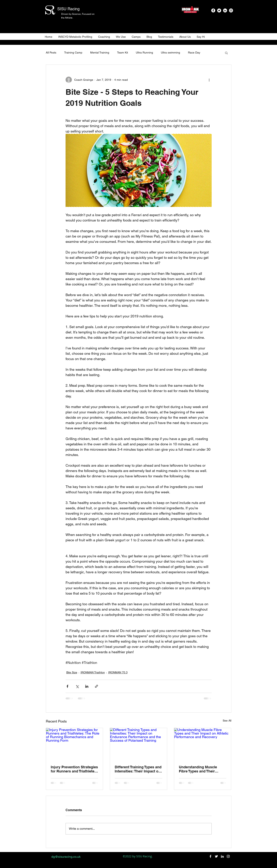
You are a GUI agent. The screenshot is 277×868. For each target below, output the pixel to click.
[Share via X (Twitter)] (77, 686)
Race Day (194, 53)
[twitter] (219, 10)
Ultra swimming (170, 53)
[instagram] (231, 10)
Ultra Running (144, 53)
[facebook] (213, 10)
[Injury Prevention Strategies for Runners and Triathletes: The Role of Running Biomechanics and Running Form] (75, 744)
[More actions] (209, 80)
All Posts (51, 53)
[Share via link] (96, 686)
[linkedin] (225, 10)
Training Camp (73, 53)
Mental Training (100, 53)
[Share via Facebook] (67, 686)
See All (227, 721)
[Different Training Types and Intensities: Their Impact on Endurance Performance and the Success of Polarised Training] (138, 744)
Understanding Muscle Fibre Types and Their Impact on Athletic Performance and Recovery (202, 769)
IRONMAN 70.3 (118, 672)
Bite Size (72, 672)
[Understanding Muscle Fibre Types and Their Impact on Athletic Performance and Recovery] (203, 744)
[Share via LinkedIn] (87, 686)
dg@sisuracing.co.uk (66, 857)
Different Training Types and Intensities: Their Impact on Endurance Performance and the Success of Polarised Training (138, 769)
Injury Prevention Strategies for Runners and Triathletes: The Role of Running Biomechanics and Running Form (74, 769)
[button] (226, 53)
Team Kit (123, 53)
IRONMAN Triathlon (93, 672)
